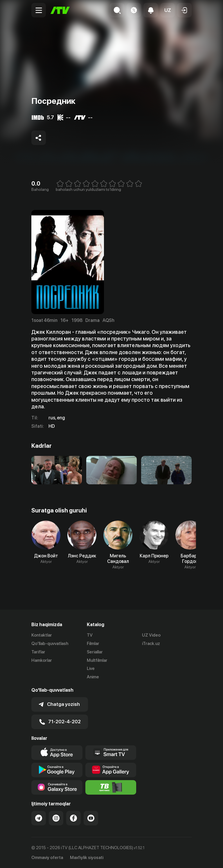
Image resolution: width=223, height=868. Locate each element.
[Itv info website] (111, 787)
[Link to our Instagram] (56, 818)
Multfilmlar (97, 660)
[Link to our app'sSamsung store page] (57, 787)
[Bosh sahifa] (60, 10)
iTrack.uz (151, 644)
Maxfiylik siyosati (87, 858)
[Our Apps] (111, 752)
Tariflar (38, 652)
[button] (168, 10)
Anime (93, 677)
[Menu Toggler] (39, 10)
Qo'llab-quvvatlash (50, 644)
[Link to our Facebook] (73, 818)
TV (90, 635)
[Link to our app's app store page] (57, 752)
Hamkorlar (42, 660)
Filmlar (93, 644)
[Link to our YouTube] (91, 818)
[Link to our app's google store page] (57, 770)
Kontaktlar (42, 635)
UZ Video (151, 635)
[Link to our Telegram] (39, 818)
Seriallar (95, 652)
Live (91, 668)
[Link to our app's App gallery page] (111, 770)
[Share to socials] (39, 138)
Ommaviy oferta (47, 858)
